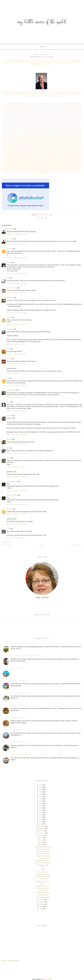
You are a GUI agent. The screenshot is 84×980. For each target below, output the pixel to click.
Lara (8, 278)
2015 (41, 810)
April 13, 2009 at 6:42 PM (16, 477)
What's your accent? (43, 851)
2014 (41, 812)
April (42, 845)
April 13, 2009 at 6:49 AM (16, 293)
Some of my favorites (43, 893)
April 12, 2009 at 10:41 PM (17, 244)
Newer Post (77, 545)
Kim (8, 448)
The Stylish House (12, 481)
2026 (41, 785)
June (42, 840)
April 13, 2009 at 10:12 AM (17, 374)
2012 (41, 817)
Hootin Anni (10, 298)
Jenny (8, 402)
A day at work (43, 879)
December (42, 826)
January (42, 904)
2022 (41, 794)
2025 (41, 787)
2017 (41, 806)
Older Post (7, 545)
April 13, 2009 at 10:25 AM (17, 397)
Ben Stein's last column (43, 881)
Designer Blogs (47, 979)
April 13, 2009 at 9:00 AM (16, 354)
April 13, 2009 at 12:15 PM (17, 411)
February (42, 902)
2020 (41, 799)
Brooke (9, 359)
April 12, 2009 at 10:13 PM (17, 234)
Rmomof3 (9, 249)
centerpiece (43, 858)
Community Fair (17, 730)
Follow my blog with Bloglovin (10, 961)
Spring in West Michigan (43, 856)
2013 (41, 815)
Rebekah (9, 416)
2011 (41, 819)
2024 (41, 790)
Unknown (9, 509)
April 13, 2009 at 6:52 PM (16, 491)
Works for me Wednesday (43, 863)
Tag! (43, 868)
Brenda (9, 262)
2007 (41, 909)
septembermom (11, 390)
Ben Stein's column (45, 215)
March (42, 900)
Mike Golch (10, 229)
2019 (41, 801)
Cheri (8, 349)
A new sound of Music (43, 854)
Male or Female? (43, 872)
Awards (43, 870)
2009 (41, 824)
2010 (41, 822)
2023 (41, 792)
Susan (8, 458)
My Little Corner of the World (42, 22)
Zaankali (9, 317)
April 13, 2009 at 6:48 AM (16, 283)
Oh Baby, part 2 (43, 890)
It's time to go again (43, 895)
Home (42, 47)
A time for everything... (20, 742)
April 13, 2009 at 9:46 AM (16, 364)
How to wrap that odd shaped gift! (25, 656)
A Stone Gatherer (12, 288)
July (42, 838)
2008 (41, 907)
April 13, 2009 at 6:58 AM (16, 325)
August (42, 835)
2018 (41, 803)
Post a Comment (7, 542)
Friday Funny (16, 668)
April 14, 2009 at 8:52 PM (16, 524)
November (42, 829)
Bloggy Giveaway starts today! (24, 644)
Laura (8, 529)
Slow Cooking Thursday (21, 693)
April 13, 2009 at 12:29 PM (17, 435)
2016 (41, 808)
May (42, 842)
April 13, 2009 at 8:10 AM (16, 344)
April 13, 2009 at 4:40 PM (16, 453)
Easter (43, 884)
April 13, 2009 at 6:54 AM (16, 313)
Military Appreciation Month (43, 847)
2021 (41, 796)
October (42, 831)
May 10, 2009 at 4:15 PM (16, 538)
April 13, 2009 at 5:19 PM (16, 467)
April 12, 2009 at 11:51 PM (17, 273)
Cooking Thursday (18, 705)
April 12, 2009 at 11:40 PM (17, 258)
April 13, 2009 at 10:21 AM (17, 385)
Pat (8, 378)
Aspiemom (10, 329)
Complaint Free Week (43, 865)
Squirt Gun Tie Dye (18, 681)
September (42, 833)
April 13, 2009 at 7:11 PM (16, 514)
